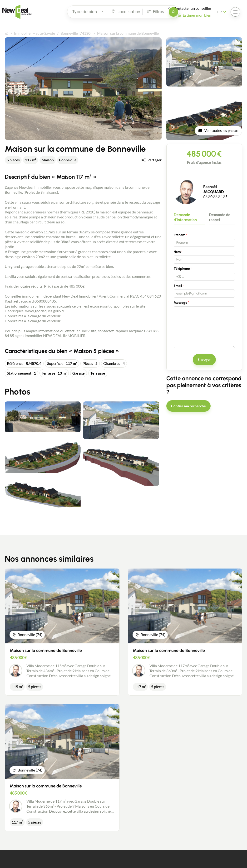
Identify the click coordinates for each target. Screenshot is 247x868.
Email (178, 286)
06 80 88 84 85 (215, 197)
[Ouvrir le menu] (235, 12)
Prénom (179, 235)
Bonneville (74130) (76, 33)
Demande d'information (185, 217)
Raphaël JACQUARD (214, 189)
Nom (177, 252)
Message (180, 303)
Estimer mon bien (197, 15)
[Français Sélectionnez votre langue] (223, 12)
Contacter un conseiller (192, 8)
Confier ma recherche (188, 406)
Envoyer (204, 359)
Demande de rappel (220, 217)
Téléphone (182, 269)
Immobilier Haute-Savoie (35, 33)
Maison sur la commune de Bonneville (46, 651)
